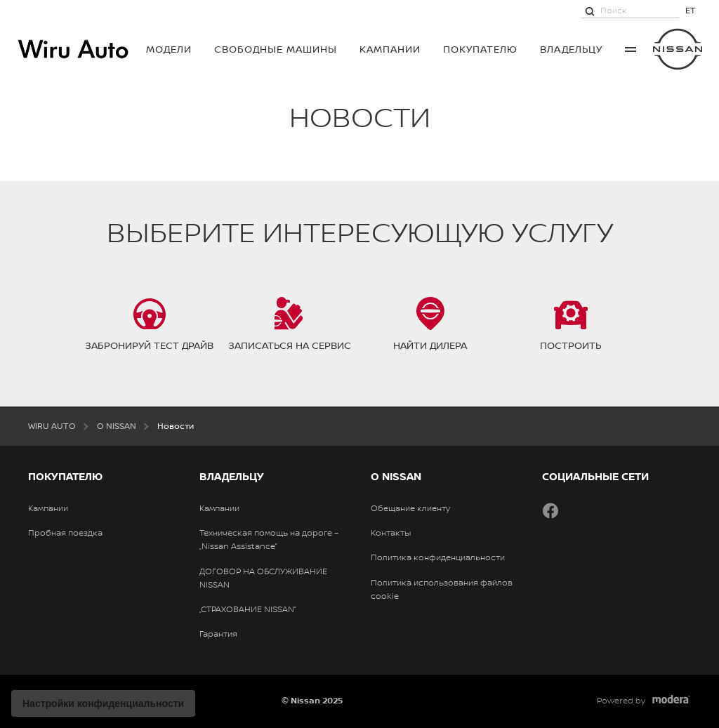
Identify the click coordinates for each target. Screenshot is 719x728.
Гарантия (218, 634)
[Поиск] (590, 11)
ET (691, 10)
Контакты (391, 533)
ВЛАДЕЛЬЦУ (571, 49)
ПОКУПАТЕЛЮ (480, 49)
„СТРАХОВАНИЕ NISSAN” (248, 609)
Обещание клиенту (410, 508)
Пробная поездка (65, 533)
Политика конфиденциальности (438, 557)
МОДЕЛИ (169, 49)
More (631, 49)
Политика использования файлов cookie (442, 589)
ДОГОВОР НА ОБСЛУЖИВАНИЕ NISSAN (263, 578)
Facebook (550, 510)
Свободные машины (276, 49)
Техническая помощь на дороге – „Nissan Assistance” (269, 540)
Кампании (390, 49)
